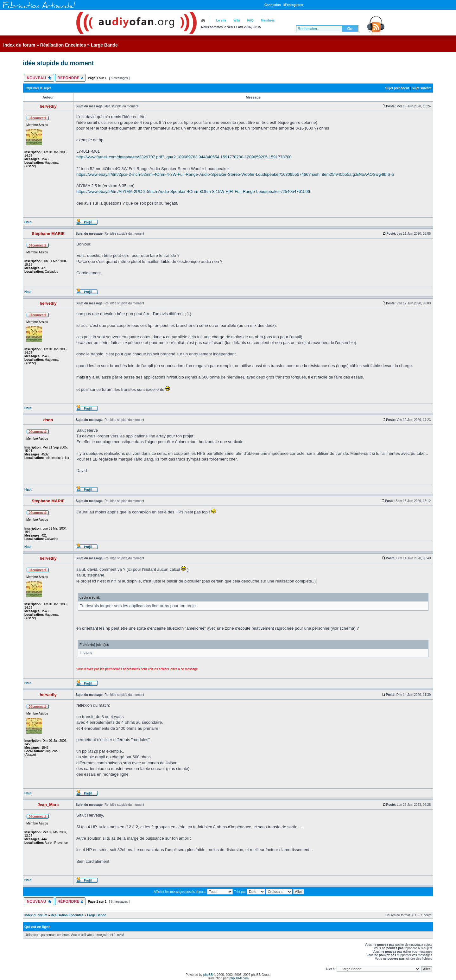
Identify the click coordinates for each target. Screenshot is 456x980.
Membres (268, 20)
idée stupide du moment (58, 63)
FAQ (250, 20)
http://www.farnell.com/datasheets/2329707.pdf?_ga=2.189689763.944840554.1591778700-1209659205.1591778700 (184, 157)
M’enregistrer (293, 5)
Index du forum (19, 45)
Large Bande (104, 45)
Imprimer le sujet (38, 88)
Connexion (273, 5)
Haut (28, 222)
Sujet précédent (397, 88)
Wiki (237, 20)
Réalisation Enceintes (63, 45)
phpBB (208, 975)
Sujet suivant (421, 88)
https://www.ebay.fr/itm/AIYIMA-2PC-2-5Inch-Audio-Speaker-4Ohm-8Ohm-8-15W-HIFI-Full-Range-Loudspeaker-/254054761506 (193, 191)
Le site (221, 20)
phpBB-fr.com (239, 978)
